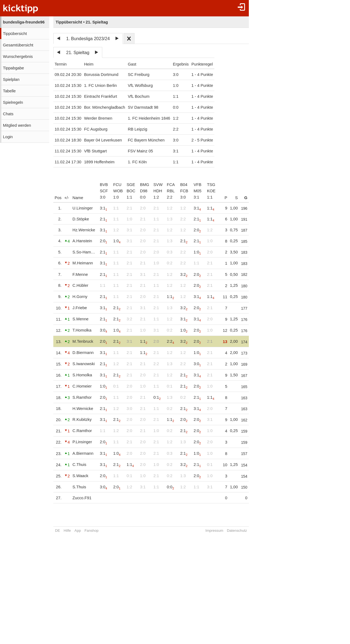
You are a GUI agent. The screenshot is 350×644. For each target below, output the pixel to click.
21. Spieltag (78, 53)
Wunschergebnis (18, 57)
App (78, 531)
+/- (67, 198)
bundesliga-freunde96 (24, 22)
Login (8, 137)
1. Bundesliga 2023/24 (88, 39)
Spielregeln (13, 102)
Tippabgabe (14, 68)
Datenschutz (248, 531)
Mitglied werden (17, 125)
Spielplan (11, 79)
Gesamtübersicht (18, 45)
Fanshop (91, 531)
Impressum (225, 531)
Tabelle (9, 91)
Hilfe (67, 531)
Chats (8, 114)
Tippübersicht (15, 34)
